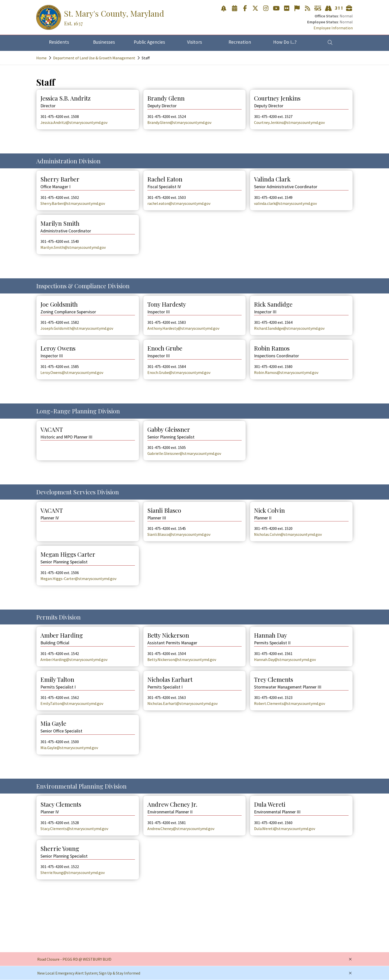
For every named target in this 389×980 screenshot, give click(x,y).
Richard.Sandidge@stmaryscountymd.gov (289, 328)
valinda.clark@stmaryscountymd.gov (285, 203)
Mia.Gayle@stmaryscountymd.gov (69, 748)
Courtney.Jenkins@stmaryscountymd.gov (289, 122)
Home (41, 58)
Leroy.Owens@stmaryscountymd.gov (72, 372)
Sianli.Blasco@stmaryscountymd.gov (179, 534)
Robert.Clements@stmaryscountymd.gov (290, 703)
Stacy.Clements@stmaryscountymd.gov (74, 829)
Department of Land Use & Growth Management (94, 58)
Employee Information (333, 28)
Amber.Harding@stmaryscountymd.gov (74, 659)
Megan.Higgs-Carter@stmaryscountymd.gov (78, 579)
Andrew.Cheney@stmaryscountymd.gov (181, 829)
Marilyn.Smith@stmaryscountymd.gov (73, 247)
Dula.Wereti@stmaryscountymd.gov (285, 829)
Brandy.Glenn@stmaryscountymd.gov (179, 122)
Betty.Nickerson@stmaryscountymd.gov (182, 659)
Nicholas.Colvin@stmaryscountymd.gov (288, 534)
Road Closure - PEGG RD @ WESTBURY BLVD (74, 959)
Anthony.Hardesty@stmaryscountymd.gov (183, 328)
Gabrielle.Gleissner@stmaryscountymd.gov (184, 453)
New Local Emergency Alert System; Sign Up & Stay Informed (89, 973)
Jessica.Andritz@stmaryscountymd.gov (74, 122)
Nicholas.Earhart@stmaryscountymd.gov (182, 703)
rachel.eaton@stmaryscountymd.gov (179, 203)
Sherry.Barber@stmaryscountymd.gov (73, 203)
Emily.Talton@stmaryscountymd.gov (72, 703)
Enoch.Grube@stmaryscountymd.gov (179, 372)
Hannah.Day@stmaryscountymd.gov (285, 659)
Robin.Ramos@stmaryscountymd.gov (286, 372)
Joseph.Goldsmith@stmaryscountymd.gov (77, 328)
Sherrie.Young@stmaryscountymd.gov (73, 872)
